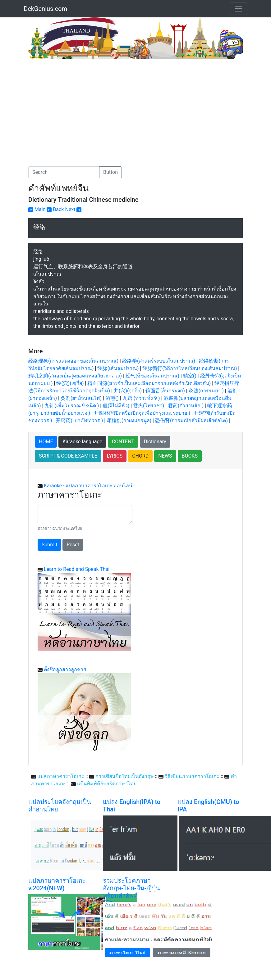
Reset (73, 545)
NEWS (165, 456)
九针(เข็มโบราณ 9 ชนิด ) (72, 406)
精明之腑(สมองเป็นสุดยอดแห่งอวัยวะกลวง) (75, 376)
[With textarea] (85, 515)
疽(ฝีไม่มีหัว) (116, 406)
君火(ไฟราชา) (149, 406)
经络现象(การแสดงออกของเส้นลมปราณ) (73, 361)
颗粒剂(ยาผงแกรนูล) (129, 420)
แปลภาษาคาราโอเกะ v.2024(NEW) (57, 884)
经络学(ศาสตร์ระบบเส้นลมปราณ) (159, 361)
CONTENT (123, 442)
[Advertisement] (80, 106)
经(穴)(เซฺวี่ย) (70, 383)
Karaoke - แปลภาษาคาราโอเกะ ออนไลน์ (88, 486)
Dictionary (155, 442)
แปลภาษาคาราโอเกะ (61, 776)
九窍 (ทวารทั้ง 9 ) (141, 398)
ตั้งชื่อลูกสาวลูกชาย (65, 669)
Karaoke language (82, 442)
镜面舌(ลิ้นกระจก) (165, 391)
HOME (46, 442)
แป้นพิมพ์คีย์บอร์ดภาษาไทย (107, 784)
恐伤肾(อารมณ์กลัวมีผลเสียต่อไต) (191, 420)
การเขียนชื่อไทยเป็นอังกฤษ (125, 776)
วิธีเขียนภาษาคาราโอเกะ (192, 776)
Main (37, 209)
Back (55, 209)
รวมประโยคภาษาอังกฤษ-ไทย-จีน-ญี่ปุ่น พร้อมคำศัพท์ (131, 888)
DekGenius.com (45, 9)
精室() (190, 376)
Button (110, 172)
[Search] (64, 172)
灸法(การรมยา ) (206, 391)
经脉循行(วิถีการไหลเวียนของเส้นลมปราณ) (190, 368)
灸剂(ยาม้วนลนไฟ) (81, 398)
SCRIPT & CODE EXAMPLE (68, 456)
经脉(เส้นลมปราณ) (118, 368)
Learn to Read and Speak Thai (77, 569)
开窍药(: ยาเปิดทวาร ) (79, 420)
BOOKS (190, 456)
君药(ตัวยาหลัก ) (186, 406)
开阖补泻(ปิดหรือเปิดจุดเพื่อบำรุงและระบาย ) (142, 413)
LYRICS (115, 456)
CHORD (140, 456)
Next (73, 209)
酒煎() (112, 398)
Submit (49, 545)
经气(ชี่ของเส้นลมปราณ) (152, 376)
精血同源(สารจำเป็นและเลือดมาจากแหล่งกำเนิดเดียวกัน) (149, 383)
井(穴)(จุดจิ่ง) (128, 391)
